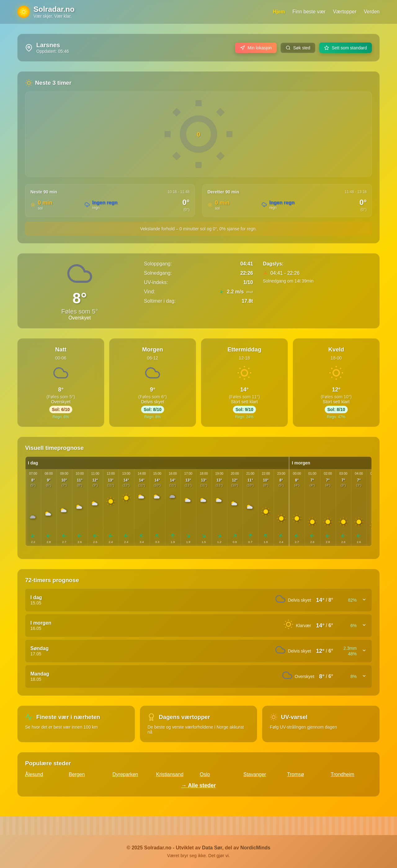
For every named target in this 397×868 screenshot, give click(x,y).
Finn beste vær (309, 12)
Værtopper (345, 12)
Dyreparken (125, 774)
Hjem (279, 12)
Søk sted (298, 48)
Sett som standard (346, 48)
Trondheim (342, 774)
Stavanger (255, 774)
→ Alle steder (198, 785)
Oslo (205, 774)
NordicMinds (255, 848)
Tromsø (296, 774)
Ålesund (34, 774)
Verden (372, 12)
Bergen (77, 774)
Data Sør (212, 848)
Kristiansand (170, 774)
